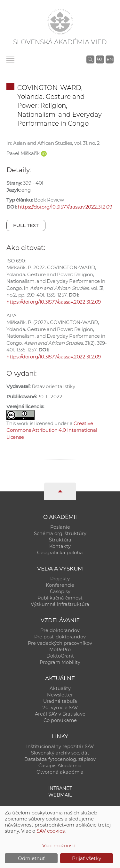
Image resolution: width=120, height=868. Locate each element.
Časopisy (60, 592)
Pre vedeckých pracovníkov (60, 643)
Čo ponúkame (60, 720)
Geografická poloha (60, 553)
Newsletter (60, 695)
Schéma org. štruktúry (60, 533)
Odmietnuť (31, 858)
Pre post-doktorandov (60, 637)
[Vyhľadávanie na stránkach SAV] (90, 59)
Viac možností (59, 846)
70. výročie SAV (60, 708)
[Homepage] (60, 22)
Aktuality (60, 688)
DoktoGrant (60, 656)
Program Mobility (60, 662)
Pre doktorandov (60, 630)
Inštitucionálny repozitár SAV (60, 747)
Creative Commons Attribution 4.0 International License (52, 430)
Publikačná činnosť (60, 598)
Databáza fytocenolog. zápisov (60, 759)
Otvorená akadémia (60, 772)
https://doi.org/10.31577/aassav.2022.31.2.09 (65, 207)
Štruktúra (60, 540)
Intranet (60, 788)
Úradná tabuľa (60, 701)
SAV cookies (51, 831)
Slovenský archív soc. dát (60, 753)
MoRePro (60, 650)
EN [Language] (110, 59)
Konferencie (60, 585)
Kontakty (60, 546)
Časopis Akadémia (60, 766)
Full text (26, 225)
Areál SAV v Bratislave (60, 714)
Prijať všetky (87, 858)
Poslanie (60, 527)
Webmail (60, 795)
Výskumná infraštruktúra (60, 604)
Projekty (60, 579)
